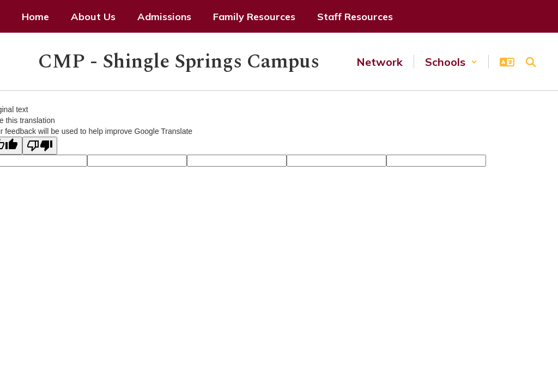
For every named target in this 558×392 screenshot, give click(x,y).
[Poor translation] (40, 146)
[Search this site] (531, 62)
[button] (451, 62)
